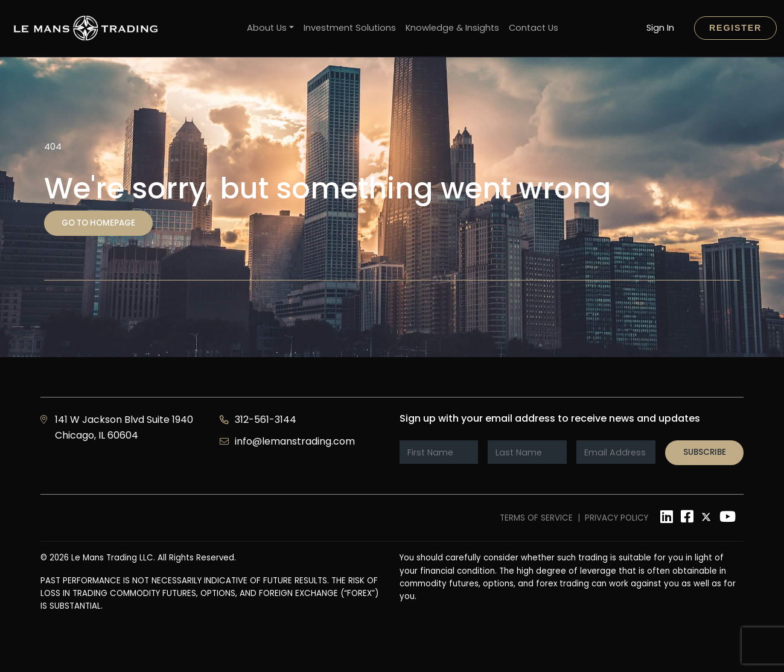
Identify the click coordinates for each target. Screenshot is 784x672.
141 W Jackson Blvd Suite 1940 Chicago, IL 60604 (124, 427)
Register (735, 28)
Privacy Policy (617, 518)
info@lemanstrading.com (295, 441)
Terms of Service (536, 518)
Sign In (660, 28)
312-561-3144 (266, 420)
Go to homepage (98, 223)
